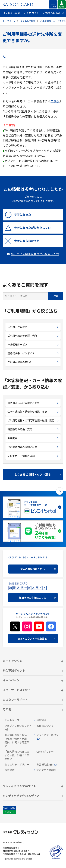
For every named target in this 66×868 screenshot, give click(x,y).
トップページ (9, 21)
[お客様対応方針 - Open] (49, 765)
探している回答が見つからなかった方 (35, 254)
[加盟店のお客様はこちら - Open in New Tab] (33, 592)
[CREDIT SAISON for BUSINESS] (33, 564)
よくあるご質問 (11, 13)
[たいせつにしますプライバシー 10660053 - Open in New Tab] (56, 859)
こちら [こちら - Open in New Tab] (55, 102)
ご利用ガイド (32, 13)
